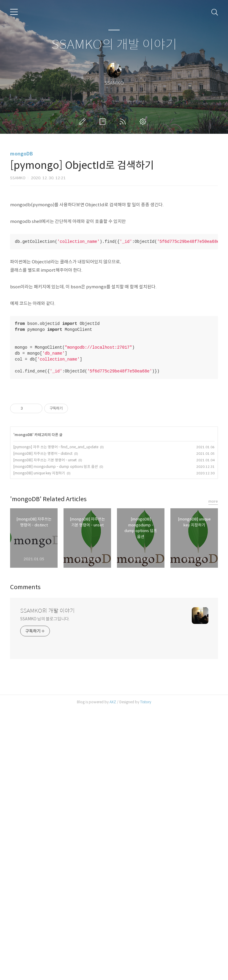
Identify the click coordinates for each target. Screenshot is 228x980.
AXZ (113, 972)
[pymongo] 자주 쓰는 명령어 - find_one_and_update (56, 717)
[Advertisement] (114, 242)
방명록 (104, 122)
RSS (124, 122)
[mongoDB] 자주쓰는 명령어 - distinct (43, 724)
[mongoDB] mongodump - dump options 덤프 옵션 (56, 737)
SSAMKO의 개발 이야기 (114, 45)
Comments (25, 858)
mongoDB (22, 154)
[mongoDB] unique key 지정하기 (39, 744)
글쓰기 (83, 122)
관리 (144, 122)
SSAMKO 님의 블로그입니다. (45, 889)
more (213, 772)
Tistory (146, 972)
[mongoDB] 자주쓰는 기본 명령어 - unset (45, 730)
